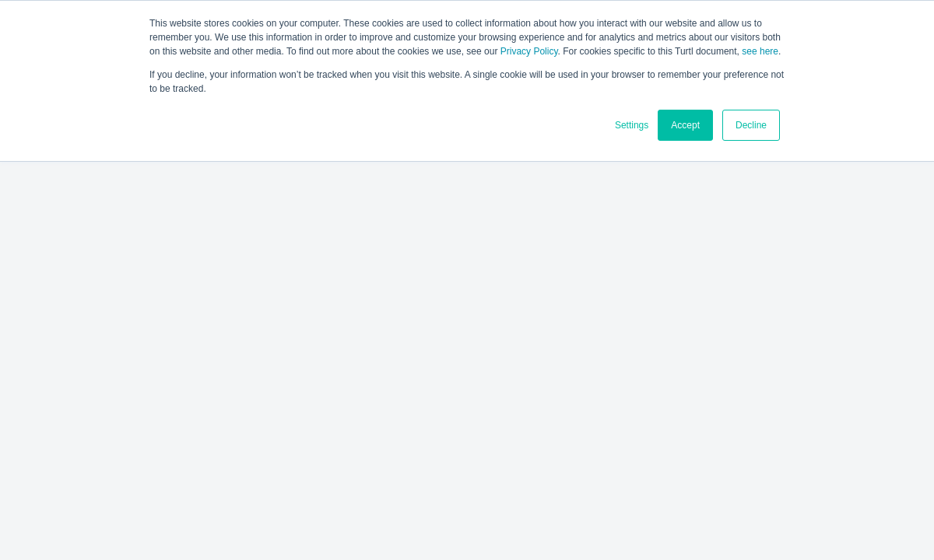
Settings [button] (632, 125)
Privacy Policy (529, 51)
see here (760, 51)
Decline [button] (751, 125)
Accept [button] (685, 125)
